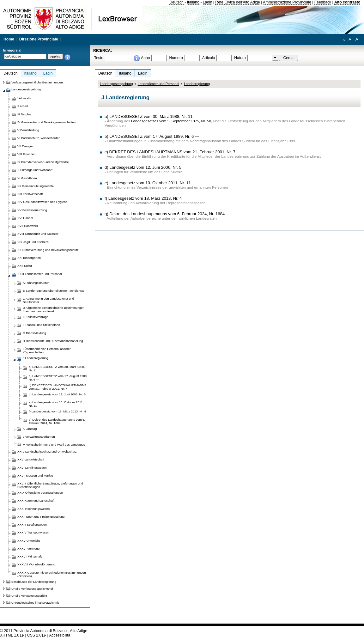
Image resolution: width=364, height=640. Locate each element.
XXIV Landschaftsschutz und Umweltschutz (47, 451)
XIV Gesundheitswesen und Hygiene (42, 202)
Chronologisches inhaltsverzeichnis (35, 603)
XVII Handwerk (28, 226)
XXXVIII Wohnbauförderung (36, 564)
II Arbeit (23, 106)
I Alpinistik (24, 98)
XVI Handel (25, 218)
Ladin (208, 2)
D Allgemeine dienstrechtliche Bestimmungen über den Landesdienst (54, 309)
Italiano (193, 2)
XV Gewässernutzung (32, 210)
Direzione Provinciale (39, 39)
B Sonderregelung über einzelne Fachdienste (54, 291)
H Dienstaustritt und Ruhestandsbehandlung (53, 341)
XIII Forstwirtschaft (30, 194)
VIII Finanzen (26, 154)
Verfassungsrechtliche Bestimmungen (37, 82)
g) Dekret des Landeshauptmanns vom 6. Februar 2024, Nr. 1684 (165, 214)
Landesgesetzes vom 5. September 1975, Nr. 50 (171, 121)
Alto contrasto (347, 2)
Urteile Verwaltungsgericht (29, 596)
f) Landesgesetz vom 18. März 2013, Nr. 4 (143, 198)
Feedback (323, 2)
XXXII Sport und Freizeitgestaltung (41, 517)
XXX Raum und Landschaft (36, 500)
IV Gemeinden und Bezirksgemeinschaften (46, 122)
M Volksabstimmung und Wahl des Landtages (54, 445)
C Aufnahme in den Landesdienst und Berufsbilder (48, 300)
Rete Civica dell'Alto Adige (238, 2)
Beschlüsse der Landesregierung (34, 582)
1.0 (10, 635)
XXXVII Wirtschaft (30, 556)
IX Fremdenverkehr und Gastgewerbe (43, 162)
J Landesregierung (36, 358)
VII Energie (25, 146)
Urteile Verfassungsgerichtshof (32, 589)
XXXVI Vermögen (29, 549)
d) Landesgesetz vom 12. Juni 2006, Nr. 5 (143, 167)
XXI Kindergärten (29, 258)
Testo (99, 58)
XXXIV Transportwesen (33, 532)
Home (9, 39)
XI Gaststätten (27, 178)
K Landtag (30, 429)
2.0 (34, 635)
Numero (176, 58)
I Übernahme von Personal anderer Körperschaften (47, 350)
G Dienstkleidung (34, 333)
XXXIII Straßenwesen (32, 524)
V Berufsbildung (28, 130)
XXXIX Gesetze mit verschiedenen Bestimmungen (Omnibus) (52, 574)
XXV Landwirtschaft (31, 459)
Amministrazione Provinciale (287, 2)
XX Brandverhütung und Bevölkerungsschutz (48, 250)
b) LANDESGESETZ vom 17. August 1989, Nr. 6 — (152, 136)
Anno (145, 58)
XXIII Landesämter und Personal (39, 274)
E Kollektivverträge (36, 317)
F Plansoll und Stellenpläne (41, 325)
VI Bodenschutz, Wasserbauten (39, 138)
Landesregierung (197, 84)
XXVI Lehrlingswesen (32, 468)
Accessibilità (60, 635)
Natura (240, 58)
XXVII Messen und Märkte (35, 475)
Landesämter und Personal (158, 84)
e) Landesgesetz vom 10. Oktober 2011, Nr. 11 (148, 183)
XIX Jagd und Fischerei (33, 242)
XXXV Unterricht (29, 541)
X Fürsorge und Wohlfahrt (35, 170)
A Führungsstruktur (36, 283)
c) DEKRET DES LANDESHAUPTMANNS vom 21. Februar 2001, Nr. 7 (170, 152)
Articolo (209, 58)
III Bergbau (25, 114)
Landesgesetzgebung (116, 84)
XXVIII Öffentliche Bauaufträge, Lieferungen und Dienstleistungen (50, 485)
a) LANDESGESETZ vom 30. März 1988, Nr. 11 (149, 116)
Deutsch (176, 2)
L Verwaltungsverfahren (39, 437)
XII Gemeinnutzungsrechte (36, 186)
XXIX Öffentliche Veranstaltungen (40, 493)
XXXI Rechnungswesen (33, 509)
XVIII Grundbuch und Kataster (38, 234)
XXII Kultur (25, 266)
